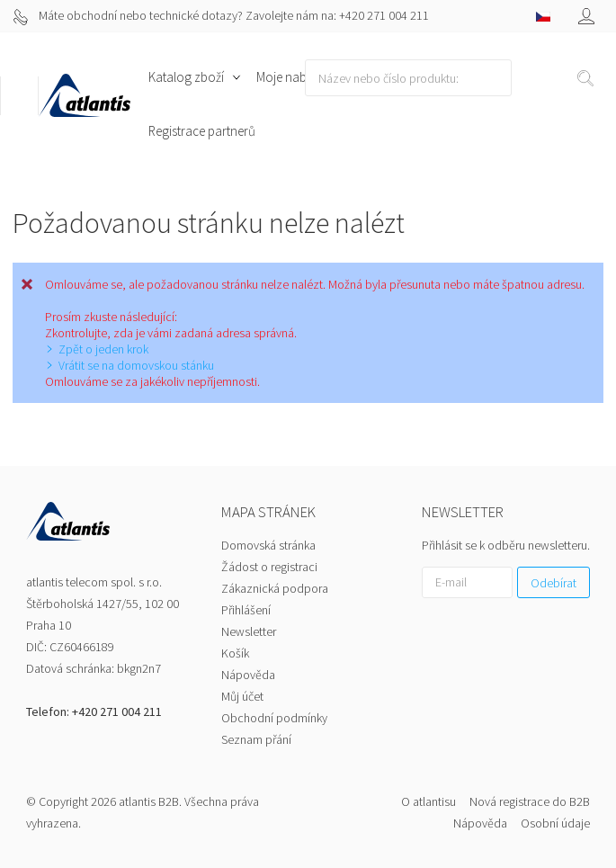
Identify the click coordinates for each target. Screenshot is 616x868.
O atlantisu (429, 801)
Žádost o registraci (269, 567)
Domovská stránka (268, 545)
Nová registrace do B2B (530, 801)
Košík (235, 653)
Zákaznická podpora (275, 588)
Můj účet (242, 696)
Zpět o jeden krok (103, 349)
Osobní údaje (555, 823)
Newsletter (249, 631)
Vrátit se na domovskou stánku (136, 365)
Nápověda (248, 675)
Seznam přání (256, 739)
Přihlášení (246, 610)
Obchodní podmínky (274, 718)
